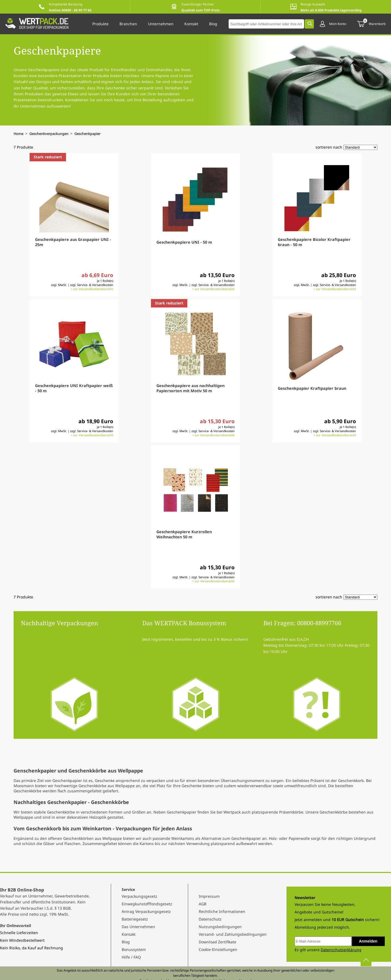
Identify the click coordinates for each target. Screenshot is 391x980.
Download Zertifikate (217, 942)
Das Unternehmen (138, 927)
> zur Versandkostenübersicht (92, 289)
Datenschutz (210, 919)
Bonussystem (134, 949)
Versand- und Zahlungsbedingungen (233, 934)
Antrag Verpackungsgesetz (146, 911)
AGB (203, 904)
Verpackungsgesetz (139, 896)
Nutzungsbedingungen (220, 927)
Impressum (209, 896)
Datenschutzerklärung (341, 950)
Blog (126, 942)
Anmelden (368, 941)
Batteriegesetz (135, 919)
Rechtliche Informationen (222, 911)
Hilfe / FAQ (131, 957)
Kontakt (129, 934)
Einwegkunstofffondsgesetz (147, 904)
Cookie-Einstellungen (218, 949)
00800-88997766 (319, 623)
